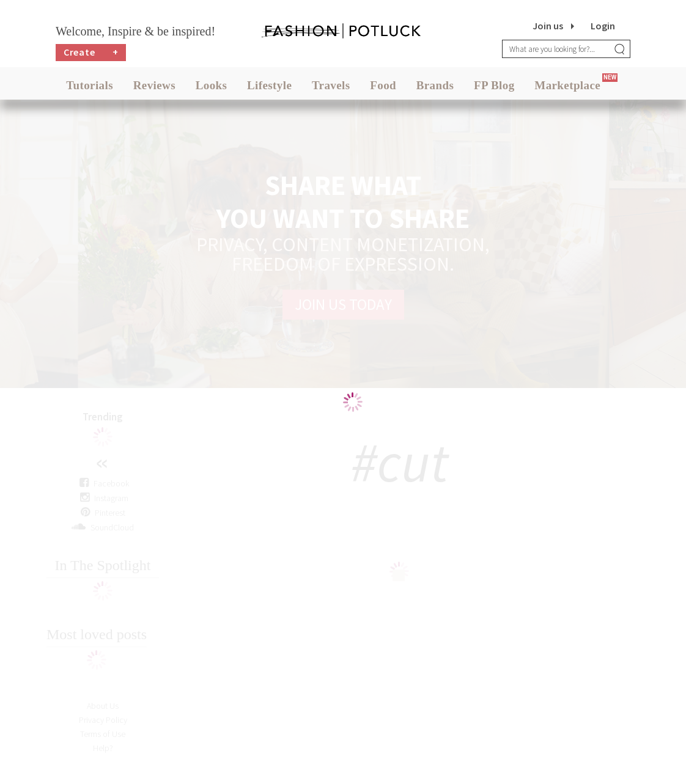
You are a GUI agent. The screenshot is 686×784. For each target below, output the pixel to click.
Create (91, 52)
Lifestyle (269, 85)
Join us (548, 26)
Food (383, 85)
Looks (212, 85)
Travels (331, 85)
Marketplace (567, 85)
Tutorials (90, 85)
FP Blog (494, 85)
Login (603, 26)
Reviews (154, 85)
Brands (435, 85)
